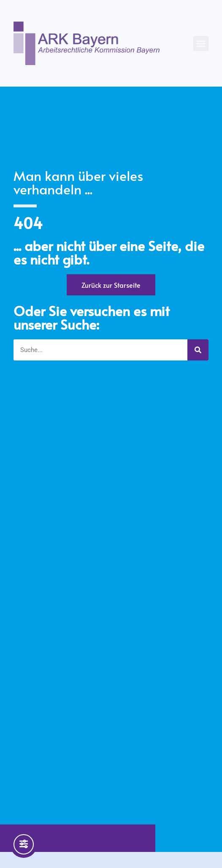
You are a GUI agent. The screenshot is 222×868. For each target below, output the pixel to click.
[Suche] (198, 350)
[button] (201, 44)
